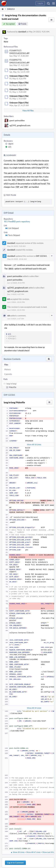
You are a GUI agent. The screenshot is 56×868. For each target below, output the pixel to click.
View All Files (28, 111)
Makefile (13, 385)
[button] (54, 3)
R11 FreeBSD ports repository (17, 220)
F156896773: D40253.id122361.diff (19, 61)
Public (24, 24)
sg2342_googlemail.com (20, 125)
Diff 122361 (41, 254)
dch (10, 147)
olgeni (11, 144)
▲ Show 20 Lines (17, 850)
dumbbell (22, 32)
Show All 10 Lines (34, 442)
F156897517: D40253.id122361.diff (19, 52)
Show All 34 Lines (34, 705)
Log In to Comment (15, 860)
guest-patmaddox (17, 120)
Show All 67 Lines (33, 850)
